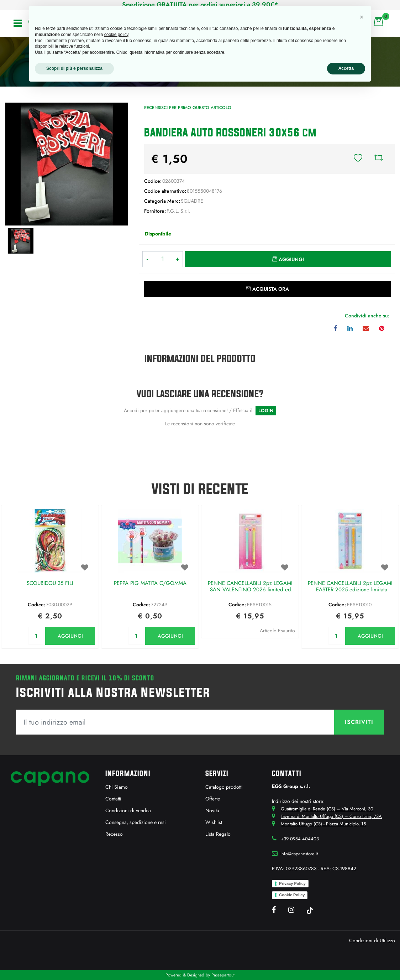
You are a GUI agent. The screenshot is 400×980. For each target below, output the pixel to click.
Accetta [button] (346, 68)
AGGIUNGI (70, 636)
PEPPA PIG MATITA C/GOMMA (150, 584)
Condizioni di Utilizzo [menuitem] (372, 940)
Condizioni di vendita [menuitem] (128, 810)
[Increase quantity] (178, 259)
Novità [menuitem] (212, 810)
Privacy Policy (292, 883)
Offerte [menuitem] (213, 799)
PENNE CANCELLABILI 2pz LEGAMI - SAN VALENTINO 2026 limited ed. (250, 587)
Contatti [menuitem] (113, 799)
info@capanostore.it (299, 854)
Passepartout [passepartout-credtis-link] (223, 975)
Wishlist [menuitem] (214, 822)
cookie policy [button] (116, 35)
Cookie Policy (292, 895)
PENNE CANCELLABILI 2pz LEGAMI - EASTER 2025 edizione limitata (350, 587)
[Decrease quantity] (147, 259)
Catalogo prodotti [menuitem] (224, 787)
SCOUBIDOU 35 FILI (50, 584)
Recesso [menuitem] (114, 834)
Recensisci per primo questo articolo (188, 108)
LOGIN (266, 411)
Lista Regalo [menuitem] (218, 834)
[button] (67, 164)
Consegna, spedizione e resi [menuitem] (136, 822)
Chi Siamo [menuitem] (117, 787)
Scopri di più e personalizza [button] (74, 68)
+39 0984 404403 (300, 839)
